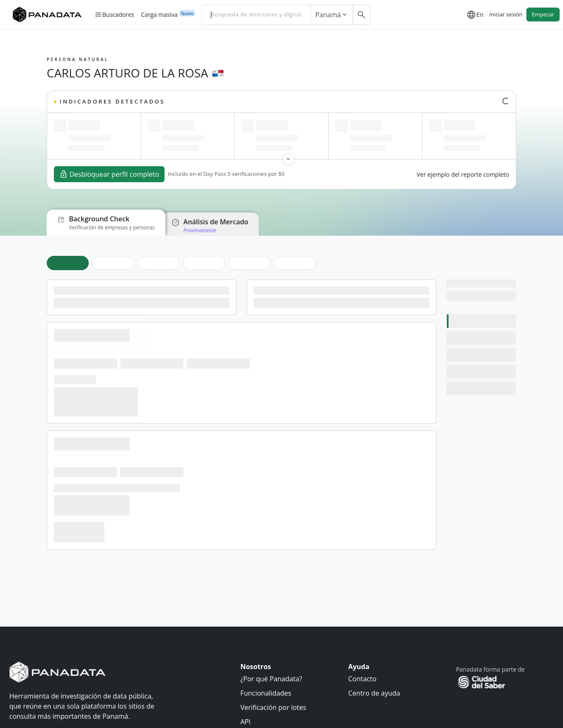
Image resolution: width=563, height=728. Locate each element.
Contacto (362, 679)
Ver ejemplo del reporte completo (463, 174)
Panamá (332, 15)
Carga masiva (159, 14)
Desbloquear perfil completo (109, 174)
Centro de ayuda (374, 693)
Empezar (543, 14)
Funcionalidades (266, 693)
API (245, 722)
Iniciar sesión (506, 14)
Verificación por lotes (273, 707)
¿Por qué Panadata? (271, 679)
